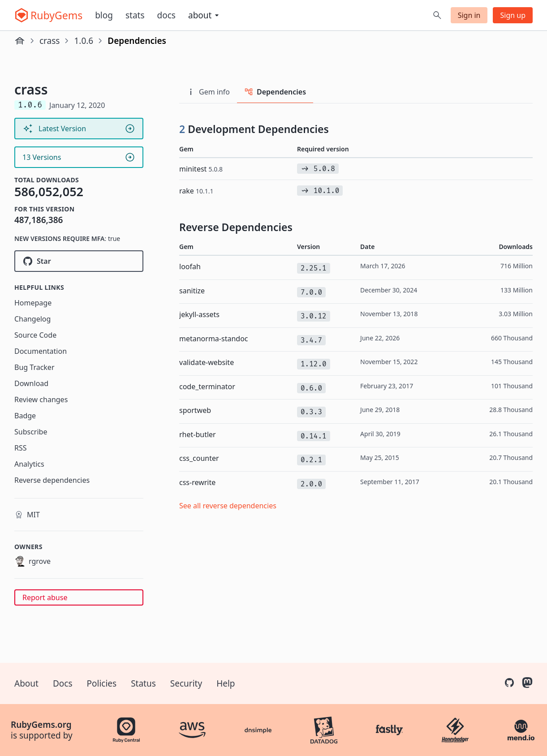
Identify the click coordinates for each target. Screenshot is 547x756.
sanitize (192, 291)
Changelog (32, 319)
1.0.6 (84, 41)
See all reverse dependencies (228, 506)
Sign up (513, 15)
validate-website (207, 362)
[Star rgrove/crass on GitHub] (79, 261)
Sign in (469, 15)
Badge (25, 416)
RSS (21, 448)
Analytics (29, 464)
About (26, 683)
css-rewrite (197, 482)
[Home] (20, 41)
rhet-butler (198, 434)
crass (50, 41)
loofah (190, 266)
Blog (104, 15)
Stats (135, 15)
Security (186, 683)
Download (31, 383)
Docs (166, 15)
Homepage (33, 303)
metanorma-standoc (214, 339)
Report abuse (45, 597)
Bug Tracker (34, 367)
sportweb (195, 410)
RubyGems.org (41, 725)
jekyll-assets (199, 314)
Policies (102, 683)
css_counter (199, 458)
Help (226, 683)
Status (143, 683)
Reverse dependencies (52, 480)
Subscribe (31, 432)
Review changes (41, 399)
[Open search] (437, 15)
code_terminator (207, 387)
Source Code (35, 335)
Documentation (41, 351)
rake (196, 191)
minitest (201, 169)
